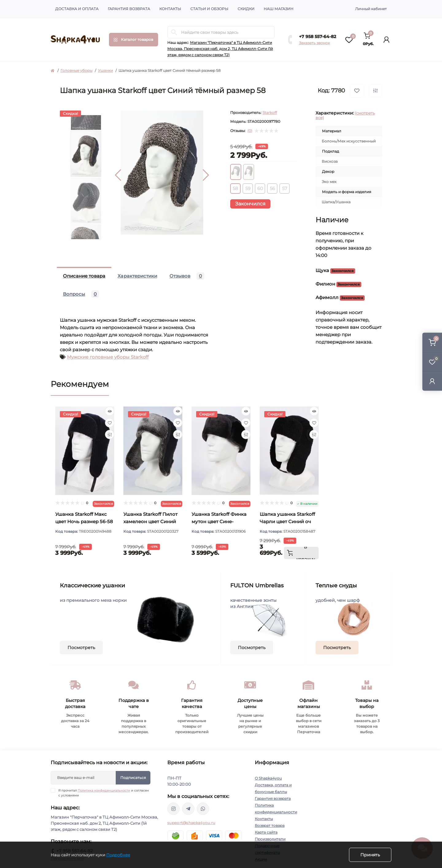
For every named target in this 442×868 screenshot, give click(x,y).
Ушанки (105, 70)
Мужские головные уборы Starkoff (108, 357)
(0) (250, 131)
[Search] (174, 32)
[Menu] (134, 40)
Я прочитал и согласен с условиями (104, 793)
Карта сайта (266, 832)
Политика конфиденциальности (104, 790)
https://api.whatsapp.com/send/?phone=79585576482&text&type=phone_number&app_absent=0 (203, 809)
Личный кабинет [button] (371, 9)
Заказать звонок (314, 43)
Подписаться (133, 778)
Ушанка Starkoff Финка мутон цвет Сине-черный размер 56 (219, 522)
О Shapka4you (268, 778)
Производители (270, 839)
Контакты (170, 9)
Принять (370, 855)
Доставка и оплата (77, 9)
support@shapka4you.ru (191, 823)
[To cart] (301, 553)
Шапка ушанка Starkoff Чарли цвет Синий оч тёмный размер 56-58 (287, 522)
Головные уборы (76, 70)
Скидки (246, 9)
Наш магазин (279, 9)
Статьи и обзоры (209, 9)
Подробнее (118, 855)
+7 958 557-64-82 (318, 37)
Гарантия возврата (129, 9)
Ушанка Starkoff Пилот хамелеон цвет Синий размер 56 (150, 522)
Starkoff (270, 113)
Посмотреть (81, 648)
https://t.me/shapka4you (188, 809)
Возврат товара (270, 825)
